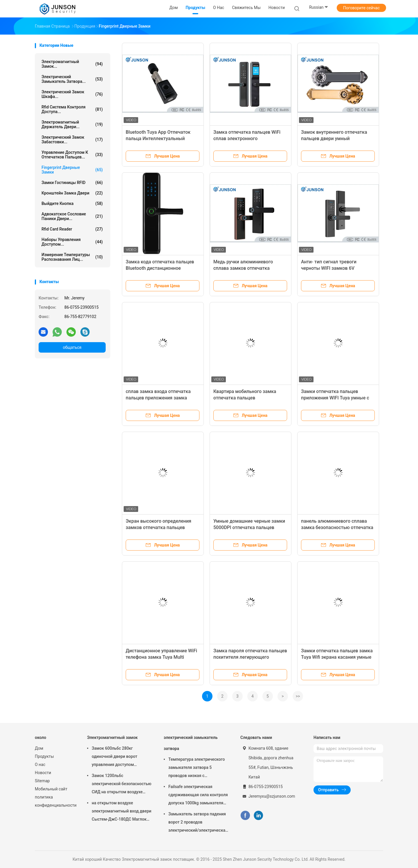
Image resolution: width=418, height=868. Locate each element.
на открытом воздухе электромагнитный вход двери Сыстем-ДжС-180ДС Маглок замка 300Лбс (121, 812)
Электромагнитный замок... (72, 64)
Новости (43, 773)
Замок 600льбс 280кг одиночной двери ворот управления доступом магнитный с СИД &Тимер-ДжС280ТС (117, 757)
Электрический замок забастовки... (72, 140)
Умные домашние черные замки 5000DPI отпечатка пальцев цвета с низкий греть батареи (249, 527)
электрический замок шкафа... (72, 94)
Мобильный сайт (51, 789)
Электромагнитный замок (112, 737)
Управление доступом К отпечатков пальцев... (72, 155)
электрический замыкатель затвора (191, 743)
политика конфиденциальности (55, 801)
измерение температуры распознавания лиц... (72, 257)
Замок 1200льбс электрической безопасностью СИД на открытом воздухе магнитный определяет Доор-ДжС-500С (121, 785)
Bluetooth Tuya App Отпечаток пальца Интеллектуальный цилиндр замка (158, 139)
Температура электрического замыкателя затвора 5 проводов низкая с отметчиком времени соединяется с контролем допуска (197, 768)
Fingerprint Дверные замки (72, 170)
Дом (39, 748)
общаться (72, 347)
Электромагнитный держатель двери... (72, 124)
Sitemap (42, 781)
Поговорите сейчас (361, 8)
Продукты (44, 756)
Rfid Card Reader (72, 229)
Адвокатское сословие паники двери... (72, 216)
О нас (40, 765)
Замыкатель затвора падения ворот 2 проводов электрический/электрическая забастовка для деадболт (198, 823)
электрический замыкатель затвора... (72, 79)
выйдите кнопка (72, 203)
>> (298, 696)
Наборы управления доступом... (72, 242)
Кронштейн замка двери (72, 193)
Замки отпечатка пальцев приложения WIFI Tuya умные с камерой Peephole (335, 398)
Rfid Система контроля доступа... (72, 109)
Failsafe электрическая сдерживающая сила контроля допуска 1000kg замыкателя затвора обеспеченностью (198, 796)
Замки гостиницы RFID (72, 183)
